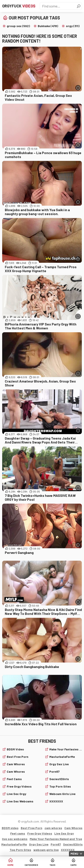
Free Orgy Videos (19, 786)
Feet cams (14, 779)
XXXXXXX (56, 801)
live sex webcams (20, 801)
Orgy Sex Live (59, 764)
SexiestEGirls (59, 779)
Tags (52, 865)
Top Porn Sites (60, 786)
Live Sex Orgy (16, 794)
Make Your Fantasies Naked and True (66, 749)
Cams (74, 865)
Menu (74, 854)
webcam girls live (62, 794)
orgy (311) (73, 26)
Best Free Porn (18, 757)
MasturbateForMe (62, 757)
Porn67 (54, 771)
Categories (31, 865)
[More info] (78, 88)
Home (10, 865)
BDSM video (15, 749)
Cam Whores (16, 771)
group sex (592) (18, 26)
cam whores (16, 764)
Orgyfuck (19, 6)
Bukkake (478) (48, 26)
